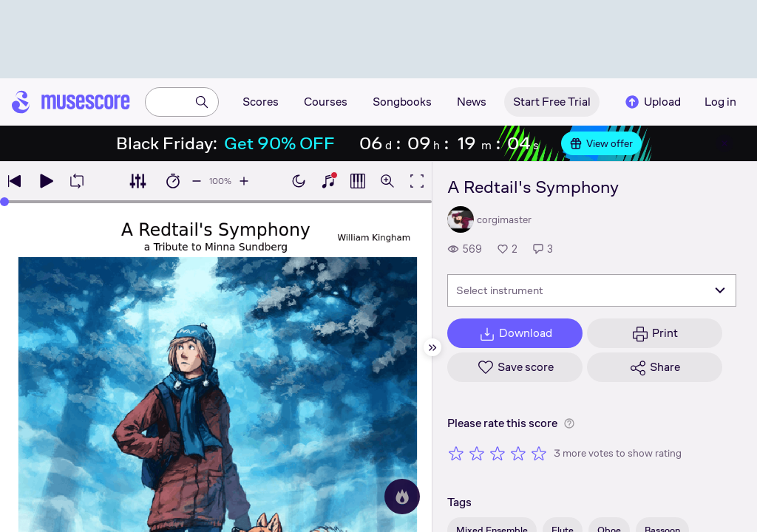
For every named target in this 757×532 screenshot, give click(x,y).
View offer (601, 143)
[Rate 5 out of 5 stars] (539, 453)
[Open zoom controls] (387, 181)
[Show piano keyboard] (328, 181)
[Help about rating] (569, 423)
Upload (652, 102)
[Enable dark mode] (299, 181)
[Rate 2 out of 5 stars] (477, 453)
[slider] (4, 202)
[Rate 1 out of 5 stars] (456, 453)
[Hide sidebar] (432, 347)
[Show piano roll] (358, 181)
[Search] (202, 102)
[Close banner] (724, 143)
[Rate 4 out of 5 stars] (518, 453)
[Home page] (71, 102)
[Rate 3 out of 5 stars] (498, 453)
